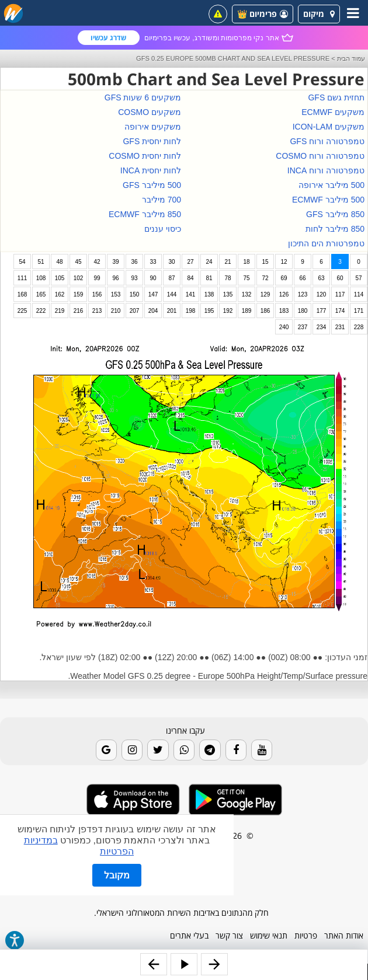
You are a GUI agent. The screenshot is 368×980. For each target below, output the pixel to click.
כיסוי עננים (163, 229)
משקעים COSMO (150, 112)
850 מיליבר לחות (335, 229)
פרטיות (306, 935)
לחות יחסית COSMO (145, 156)
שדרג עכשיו (108, 38)
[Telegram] (210, 750)
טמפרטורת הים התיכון (326, 243)
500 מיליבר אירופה (331, 185)
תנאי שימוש (269, 935)
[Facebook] (236, 750)
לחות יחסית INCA (151, 170)
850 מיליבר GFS (335, 214)
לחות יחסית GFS (152, 141)
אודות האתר (344, 935)
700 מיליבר (162, 200)
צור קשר (229, 935)
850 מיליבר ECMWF (145, 214)
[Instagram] (132, 750)
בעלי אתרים (189, 935)
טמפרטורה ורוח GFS (327, 141)
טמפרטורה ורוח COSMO (320, 156)
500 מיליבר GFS (152, 185)
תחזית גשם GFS (336, 97)
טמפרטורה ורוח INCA (326, 170)
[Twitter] (158, 750)
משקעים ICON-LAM (329, 127)
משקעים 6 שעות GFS (143, 97)
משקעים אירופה (153, 127)
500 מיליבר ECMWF (328, 200)
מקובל (117, 875)
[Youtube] (262, 750)
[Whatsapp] (184, 750)
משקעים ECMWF (333, 112)
